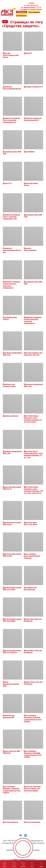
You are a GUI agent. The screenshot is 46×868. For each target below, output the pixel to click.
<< (5, 22)
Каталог (14, 864)
